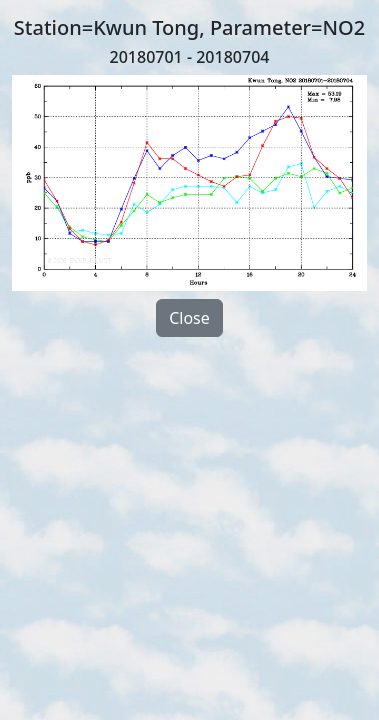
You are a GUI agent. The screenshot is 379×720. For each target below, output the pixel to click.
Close (189, 318)
